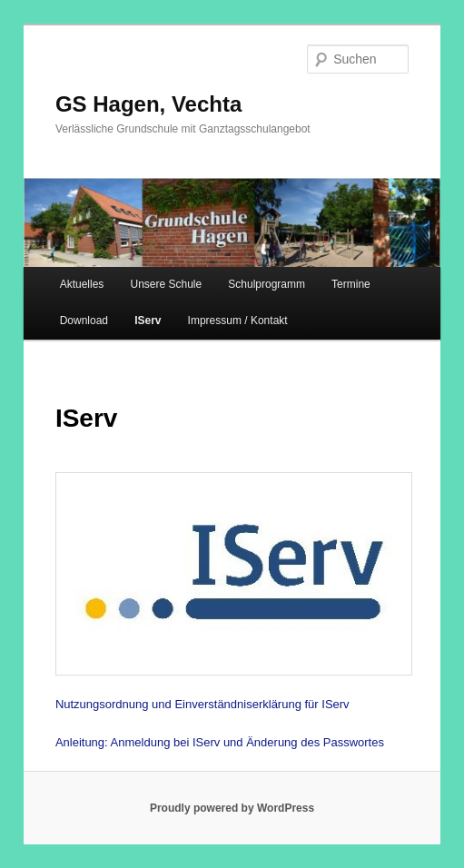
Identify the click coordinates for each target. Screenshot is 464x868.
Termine (351, 284)
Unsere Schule (166, 284)
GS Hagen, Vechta (148, 104)
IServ (148, 321)
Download (84, 321)
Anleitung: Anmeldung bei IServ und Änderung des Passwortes (220, 742)
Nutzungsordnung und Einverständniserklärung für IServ (202, 704)
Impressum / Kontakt (238, 321)
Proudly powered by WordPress (232, 808)
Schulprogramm (267, 284)
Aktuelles (82, 284)
